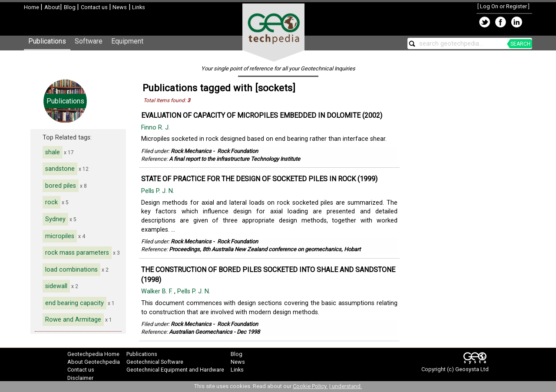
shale (53, 152)
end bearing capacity (74, 303)
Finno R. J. (156, 128)
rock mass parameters (77, 253)
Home (32, 7)
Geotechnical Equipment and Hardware (175, 370)
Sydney (55, 219)
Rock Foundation (238, 151)
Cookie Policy (310, 386)
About (52, 7)
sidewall (56, 286)
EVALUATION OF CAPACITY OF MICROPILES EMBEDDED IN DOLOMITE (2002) (262, 115)
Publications (47, 41)
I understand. (346, 386)
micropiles (60, 236)
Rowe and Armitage (73, 320)
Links (138, 7)
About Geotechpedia (94, 362)
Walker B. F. (158, 291)
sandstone (60, 169)
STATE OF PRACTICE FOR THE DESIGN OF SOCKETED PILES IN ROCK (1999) (259, 179)
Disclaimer (80, 378)
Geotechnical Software (155, 362)
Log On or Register (503, 6)
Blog (70, 7)
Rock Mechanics (191, 151)
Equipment (127, 41)
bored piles (61, 186)
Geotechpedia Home (93, 354)
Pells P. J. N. (159, 191)
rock (51, 202)
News (119, 7)
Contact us (95, 7)
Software (89, 41)
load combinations (71, 270)
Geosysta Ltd (472, 369)
